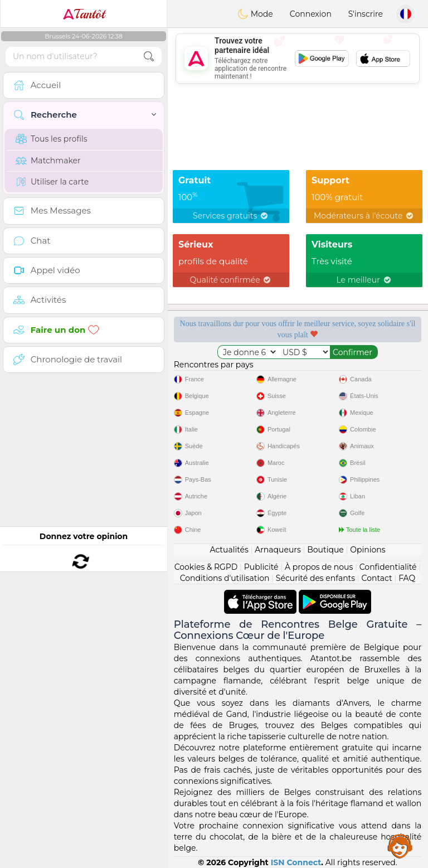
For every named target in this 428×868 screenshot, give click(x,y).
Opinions (368, 550)
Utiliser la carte (52, 182)
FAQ (407, 578)
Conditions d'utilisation (225, 578)
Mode (255, 14)
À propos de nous (319, 567)
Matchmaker (48, 161)
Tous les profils (52, 139)
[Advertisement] (298, 59)
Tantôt (84, 14)
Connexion (311, 14)
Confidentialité (388, 567)
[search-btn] (149, 57)
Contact (377, 578)
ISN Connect (296, 862)
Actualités (229, 550)
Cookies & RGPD (206, 567)
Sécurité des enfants (315, 578)
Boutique (325, 550)
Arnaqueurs (278, 550)
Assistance (400, 846)
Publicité (261, 567)
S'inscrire (366, 14)
